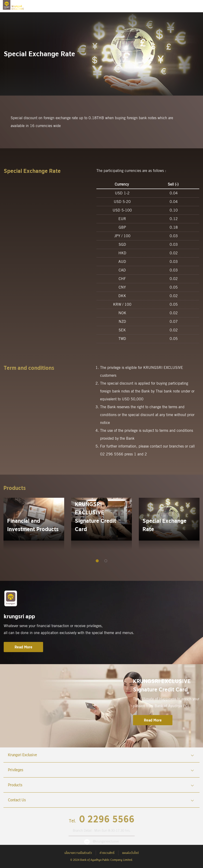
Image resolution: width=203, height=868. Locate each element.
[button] (97, 561)
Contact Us (101, 800)
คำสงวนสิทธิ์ (107, 853)
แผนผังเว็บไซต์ (130, 853)
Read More (24, 647)
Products (101, 785)
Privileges (101, 770)
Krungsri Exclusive (101, 755)
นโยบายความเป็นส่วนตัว (78, 853)
